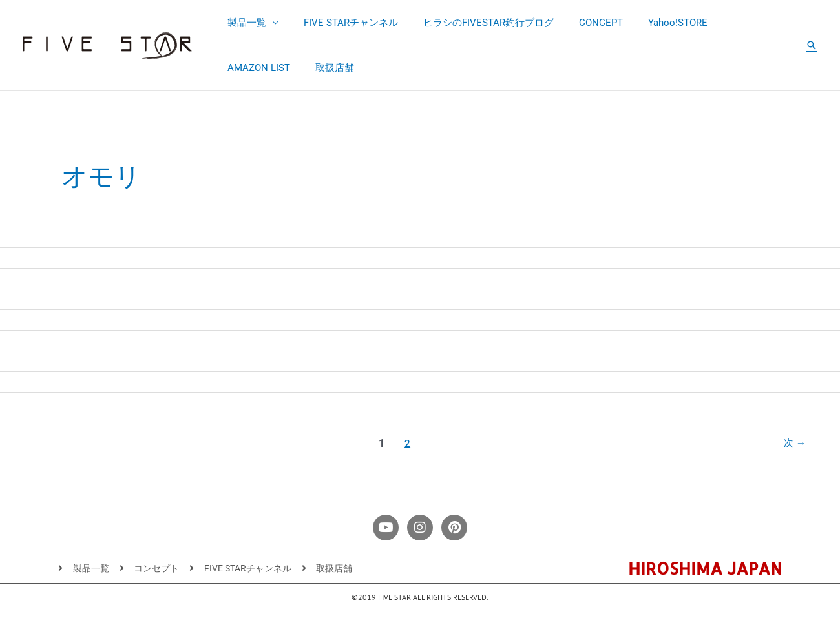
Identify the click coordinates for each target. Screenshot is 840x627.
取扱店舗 (244, 68)
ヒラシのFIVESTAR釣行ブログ (474, 23)
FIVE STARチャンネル (342, 23)
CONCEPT (580, 23)
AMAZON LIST (732, 23)
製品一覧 (244, 23)
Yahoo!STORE (651, 23)
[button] (812, 45)
